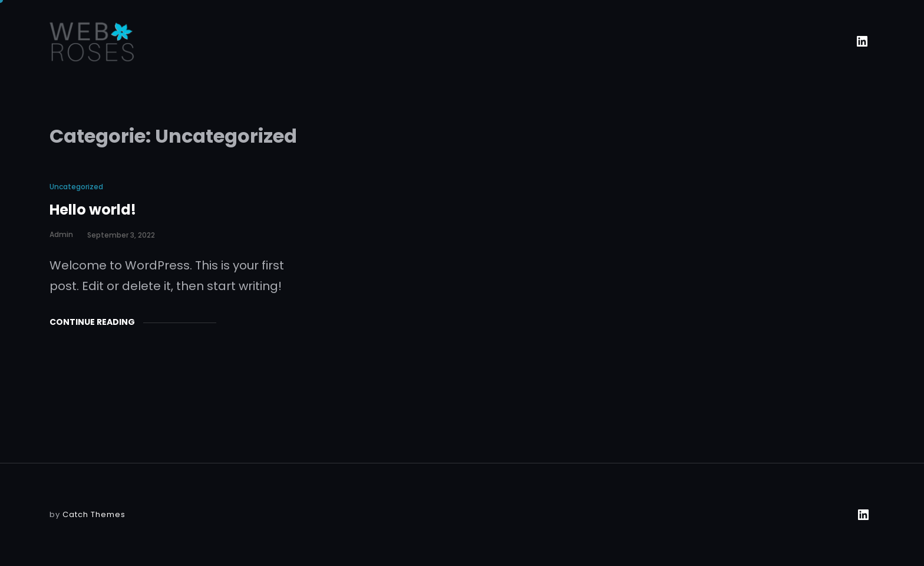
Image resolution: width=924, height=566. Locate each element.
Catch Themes (94, 514)
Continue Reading (92, 322)
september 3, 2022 (121, 235)
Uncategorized (76, 187)
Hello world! (93, 210)
